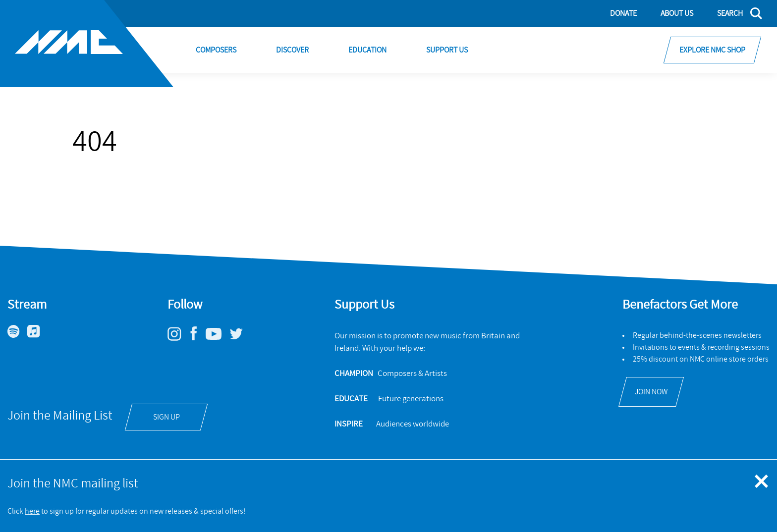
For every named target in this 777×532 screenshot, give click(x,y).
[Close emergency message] (762, 482)
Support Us (447, 50)
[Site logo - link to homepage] (87, 44)
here (32, 511)
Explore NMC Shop (712, 50)
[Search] (734, 13)
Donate (623, 13)
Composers (216, 50)
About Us (677, 13)
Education (367, 50)
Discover (292, 50)
